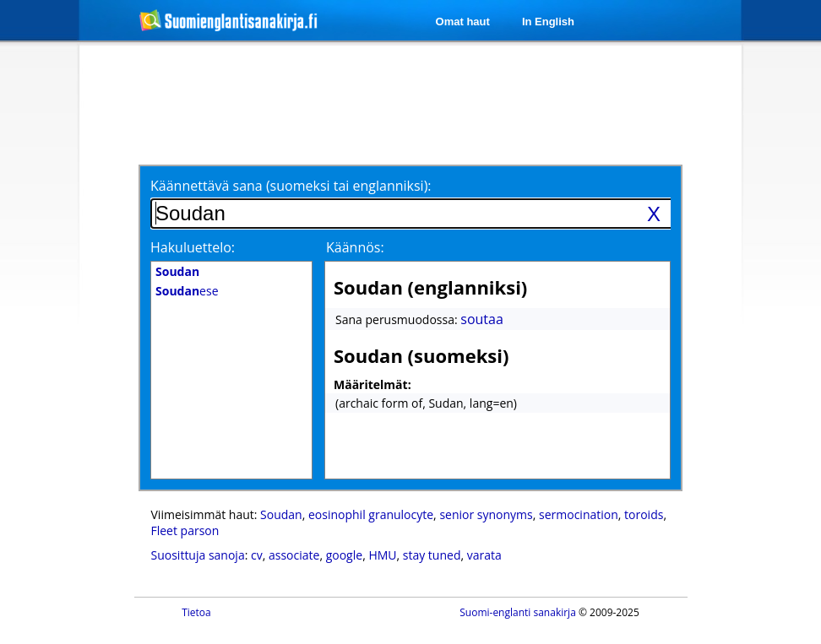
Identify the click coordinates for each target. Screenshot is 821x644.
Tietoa (196, 612)
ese (187, 291)
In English (548, 22)
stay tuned (432, 555)
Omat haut (463, 22)
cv (257, 555)
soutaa (482, 319)
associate (294, 555)
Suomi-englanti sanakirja (518, 612)
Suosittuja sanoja (198, 555)
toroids (644, 514)
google (344, 555)
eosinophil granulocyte (371, 514)
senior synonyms (486, 514)
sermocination (579, 514)
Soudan (281, 514)
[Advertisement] (413, 103)
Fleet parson (185, 530)
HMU (382, 555)
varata (484, 555)
